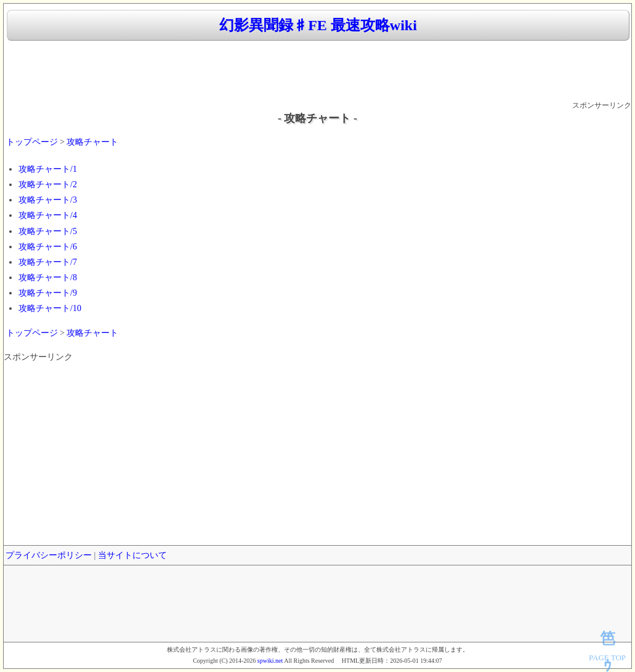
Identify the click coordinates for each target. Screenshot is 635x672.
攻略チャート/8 (48, 277)
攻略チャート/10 (50, 308)
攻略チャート (92, 142)
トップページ (32, 142)
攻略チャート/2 (48, 184)
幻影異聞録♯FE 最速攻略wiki (318, 25)
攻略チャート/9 (48, 293)
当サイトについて (132, 555)
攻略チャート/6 (48, 247)
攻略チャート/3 (48, 200)
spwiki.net (270, 661)
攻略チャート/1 (48, 169)
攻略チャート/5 (48, 231)
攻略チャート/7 (48, 262)
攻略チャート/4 (48, 215)
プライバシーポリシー (49, 555)
